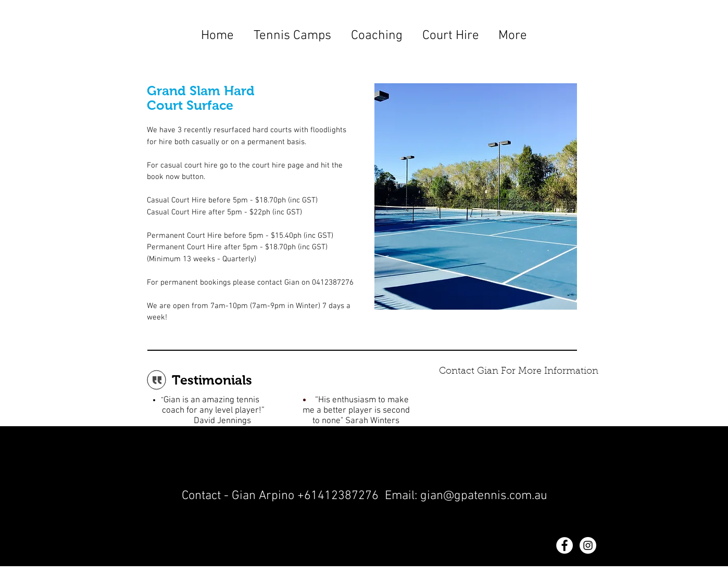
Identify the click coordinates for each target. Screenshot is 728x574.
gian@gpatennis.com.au (484, 496)
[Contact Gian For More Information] (518, 372)
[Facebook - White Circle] (564, 545)
